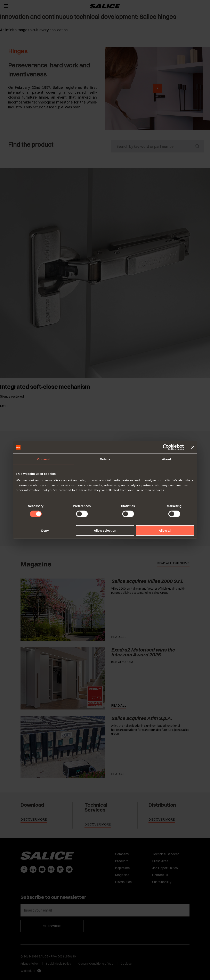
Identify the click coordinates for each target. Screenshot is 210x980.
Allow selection (105, 530)
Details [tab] (105, 459)
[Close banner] (193, 447)
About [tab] (167, 459)
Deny (45, 530)
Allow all (165, 530)
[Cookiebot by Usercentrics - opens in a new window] (166, 447)
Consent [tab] (44, 459)
